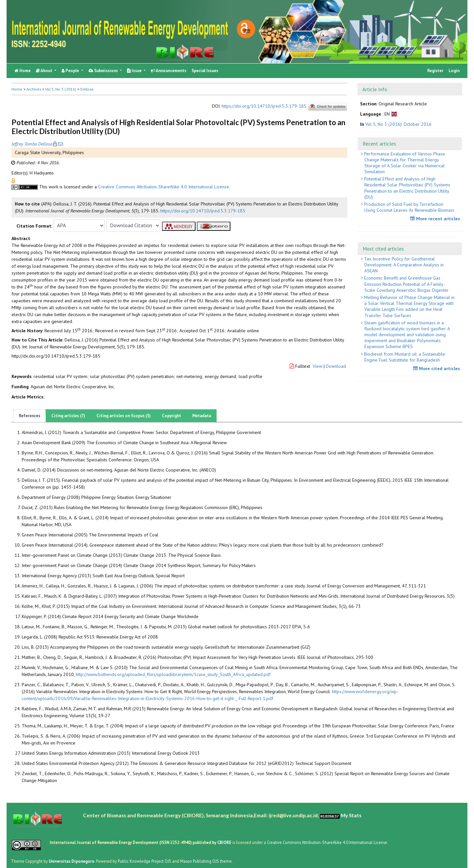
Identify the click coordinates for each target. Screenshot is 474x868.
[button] (13, 180)
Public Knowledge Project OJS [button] (145, 861)
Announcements (169, 71)
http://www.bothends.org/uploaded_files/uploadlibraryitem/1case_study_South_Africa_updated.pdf (173, 674)
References (29, 416)
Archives (34, 89)
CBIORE (225, 842)
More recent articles (436, 219)
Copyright (171, 416)
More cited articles (437, 368)
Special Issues (205, 71)
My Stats (351, 815)
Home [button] (17, 89)
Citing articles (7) (68, 416)
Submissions (104, 71)
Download (336, 366)
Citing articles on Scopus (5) (124, 416)
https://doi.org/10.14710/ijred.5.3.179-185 (264, 106)
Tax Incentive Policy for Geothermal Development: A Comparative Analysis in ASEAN (403, 265)
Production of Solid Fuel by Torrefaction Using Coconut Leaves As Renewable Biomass (408, 207)
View (317, 366)
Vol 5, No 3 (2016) (61, 89)
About (45, 71)
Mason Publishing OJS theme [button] (206, 861)
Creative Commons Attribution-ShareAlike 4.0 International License (164, 187)
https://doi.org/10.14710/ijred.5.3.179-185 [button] (203, 211)
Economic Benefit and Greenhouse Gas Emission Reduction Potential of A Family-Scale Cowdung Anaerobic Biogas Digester (406, 284)
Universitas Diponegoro (72, 861)
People (71, 71)
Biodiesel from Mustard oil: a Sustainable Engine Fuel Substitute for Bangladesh (404, 357)
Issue (135, 71)
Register (435, 71)
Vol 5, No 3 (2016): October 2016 (398, 124)
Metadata (202, 416)
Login (454, 71)
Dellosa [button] (87, 89)
